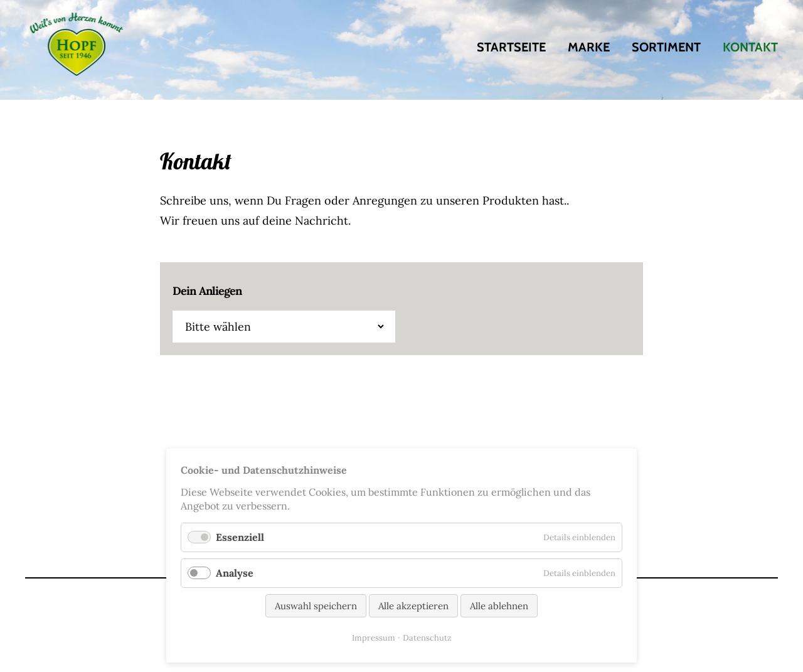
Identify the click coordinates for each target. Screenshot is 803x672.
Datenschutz (427, 638)
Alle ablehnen (499, 606)
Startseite (511, 47)
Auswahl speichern (316, 606)
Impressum (374, 638)
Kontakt (750, 47)
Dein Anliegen (207, 291)
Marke (589, 47)
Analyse (235, 573)
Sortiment (666, 47)
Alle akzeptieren (413, 606)
